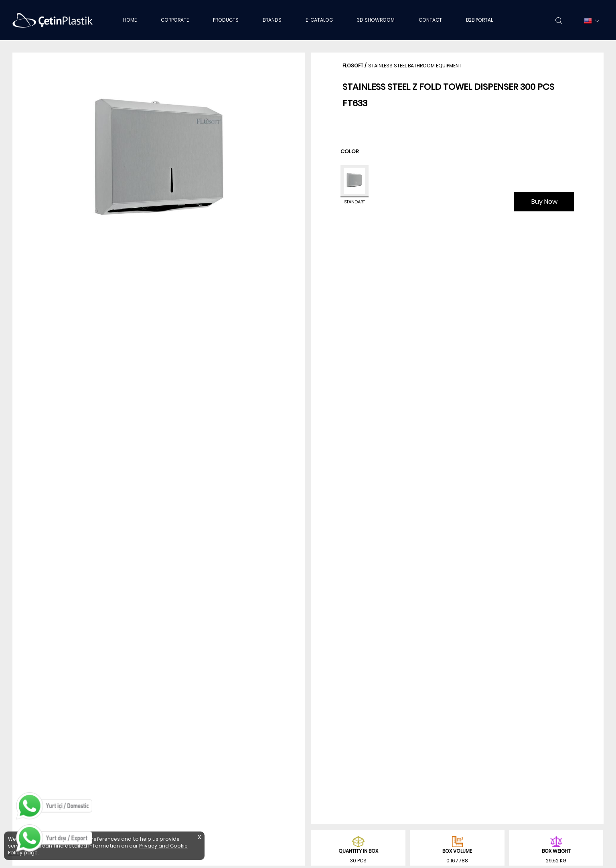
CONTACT (430, 20)
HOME (130, 20)
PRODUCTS (226, 20)
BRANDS (272, 20)
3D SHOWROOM (376, 20)
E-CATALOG (319, 20)
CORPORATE (175, 20)
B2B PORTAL (479, 20)
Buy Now (544, 202)
